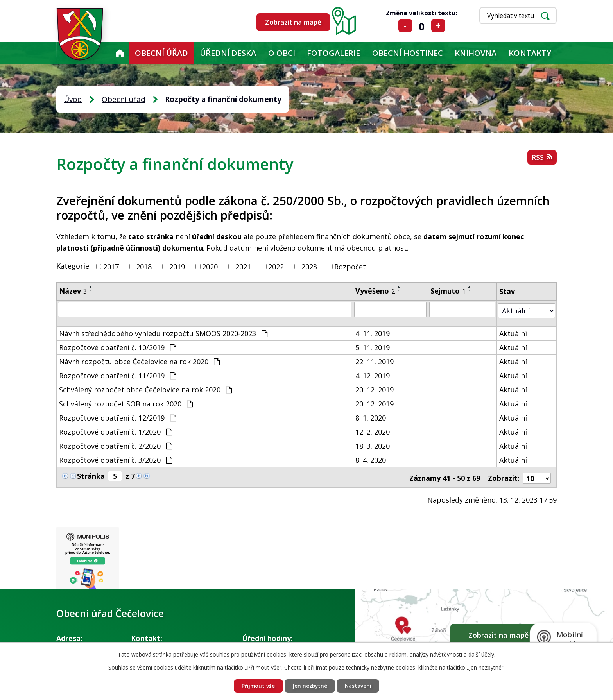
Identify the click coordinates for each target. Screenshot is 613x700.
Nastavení (359, 686)
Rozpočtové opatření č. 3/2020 (116, 458)
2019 (177, 266)
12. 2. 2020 (373, 430)
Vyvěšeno (376, 291)
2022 (276, 266)
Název (73, 291)
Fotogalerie (333, 53)
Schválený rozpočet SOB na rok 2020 (126, 402)
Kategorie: (73, 266)
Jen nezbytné (310, 686)
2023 (309, 266)
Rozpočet (350, 266)
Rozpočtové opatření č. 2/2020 (116, 444)
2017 (111, 266)
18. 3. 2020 (373, 444)
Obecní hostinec (408, 53)
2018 (144, 266)
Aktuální (514, 332)
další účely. (482, 654)
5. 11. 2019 (373, 346)
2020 (210, 266)
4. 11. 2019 (373, 332)
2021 (243, 266)
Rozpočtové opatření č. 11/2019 (117, 374)
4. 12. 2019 (373, 374)
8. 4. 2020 (371, 458)
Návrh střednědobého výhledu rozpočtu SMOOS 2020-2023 (163, 332)
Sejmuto (448, 291)
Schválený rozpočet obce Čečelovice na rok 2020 (145, 388)
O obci (282, 53)
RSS (542, 158)
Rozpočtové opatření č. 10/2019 (117, 346)
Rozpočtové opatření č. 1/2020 (116, 430)
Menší (405, 26)
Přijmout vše (257, 686)
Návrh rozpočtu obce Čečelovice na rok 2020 (139, 360)
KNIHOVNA (476, 53)
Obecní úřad (161, 53)
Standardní (422, 26)
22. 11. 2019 (375, 360)
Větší (438, 26)
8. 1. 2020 (371, 416)
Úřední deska (228, 53)
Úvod (120, 53)
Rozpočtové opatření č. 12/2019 (117, 416)
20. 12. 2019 (375, 388)
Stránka (91, 474)
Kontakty (530, 53)
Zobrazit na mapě (293, 22)
